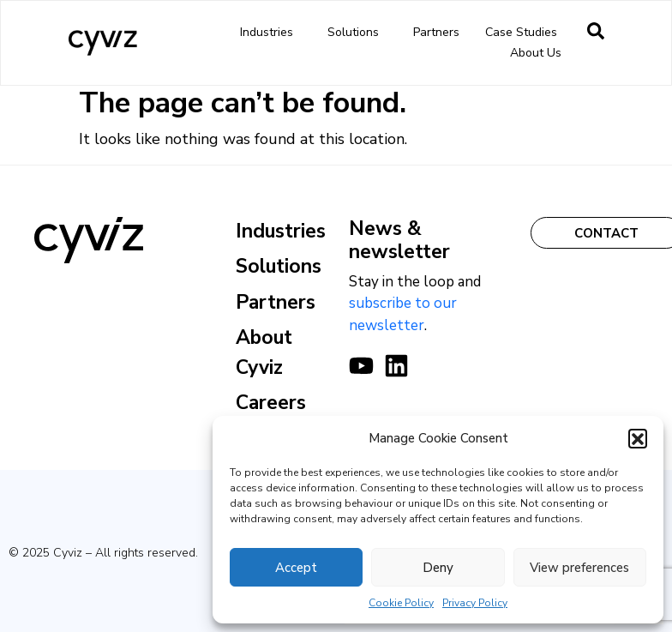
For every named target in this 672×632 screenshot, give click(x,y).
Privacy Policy (475, 603)
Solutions (357, 33)
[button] (638, 438)
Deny (438, 568)
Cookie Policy (401, 603)
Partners (436, 32)
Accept (296, 568)
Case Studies (521, 32)
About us (540, 53)
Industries (271, 33)
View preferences (579, 568)
